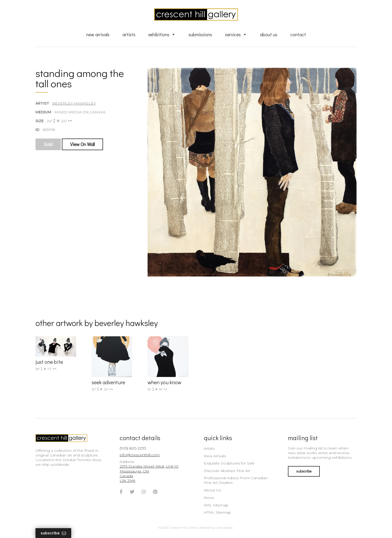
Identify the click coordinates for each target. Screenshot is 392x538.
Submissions (200, 34)
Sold (48, 144)
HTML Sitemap (217, 512)
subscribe (304, 471)
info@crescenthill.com (140, 455)
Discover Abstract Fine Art (227, 471)
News (209, 498)
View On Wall (82, 144)
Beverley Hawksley (74, 103)
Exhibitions (162, 34)
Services (236, 34)
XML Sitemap (216, 505)
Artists (129, 34)
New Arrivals (98, 34)
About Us (269, 34)
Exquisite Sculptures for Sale (229, 463)
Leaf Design (224, 528)
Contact (298, 34)
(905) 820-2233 (133, 448)
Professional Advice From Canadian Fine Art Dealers (236, 480)
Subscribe (53, 533)
